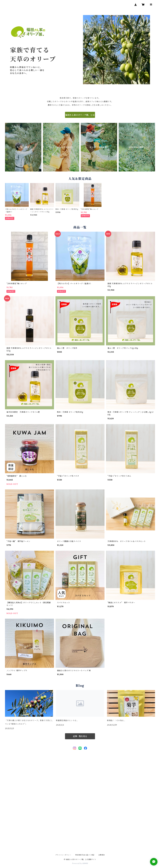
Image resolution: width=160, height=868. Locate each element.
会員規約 (102, 855)
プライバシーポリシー (63, 855)
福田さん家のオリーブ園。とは (80, 115)
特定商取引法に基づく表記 (85, 855)
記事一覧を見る (80, 736)
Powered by (80, 863)
